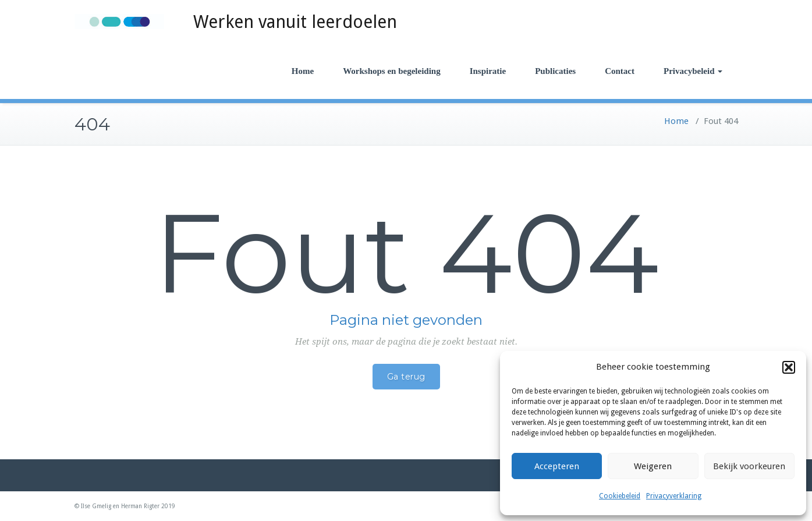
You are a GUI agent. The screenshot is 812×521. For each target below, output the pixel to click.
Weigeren (653, 466)
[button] (789, 367)
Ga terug (406, 377)
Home (303, 71)
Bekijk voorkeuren (749, 466)
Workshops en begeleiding (392, 71)
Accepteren (557, 466)
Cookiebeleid (620, 496)
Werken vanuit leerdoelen (295, 22)
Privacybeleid (693, 71)
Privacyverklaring (674, 496)
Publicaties (555, 71)
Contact (620, 71)
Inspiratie (488, 71)
